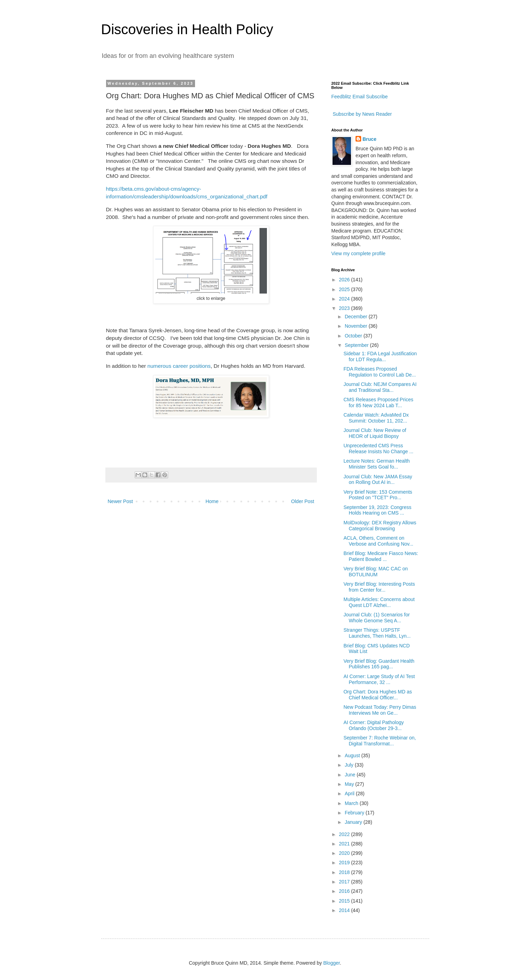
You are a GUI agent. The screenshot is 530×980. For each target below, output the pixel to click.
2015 (345, 901)
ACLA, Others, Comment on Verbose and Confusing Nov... (378, 541)
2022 (345, 834)
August (353, 755)
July (350, 765)
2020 (345, 853)
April (350, 793)
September (357, 345)
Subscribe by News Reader (362, 114)
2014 (345, 910)
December (357, 317)
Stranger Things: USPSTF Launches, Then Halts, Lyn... (377, 633)
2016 (345, 891)
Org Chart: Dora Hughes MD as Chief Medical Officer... (378, 695)
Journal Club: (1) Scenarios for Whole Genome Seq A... (376, 618)
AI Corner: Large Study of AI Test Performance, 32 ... (379, 679)
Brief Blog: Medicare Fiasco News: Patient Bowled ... (381, 556)
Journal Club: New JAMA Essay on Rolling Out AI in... (378, 480)
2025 (345, 289)
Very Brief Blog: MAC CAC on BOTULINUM (375, 572)
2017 (345, 882)
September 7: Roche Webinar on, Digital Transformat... (380, 741)
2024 (345, 299)
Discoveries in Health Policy (187, 29)
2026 (345, 280)
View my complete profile (359, 253)
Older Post (303, 501)
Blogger (331, 963)
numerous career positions (179, 366)
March (352, 803)
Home (212, 501)
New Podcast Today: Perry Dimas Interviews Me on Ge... (380, 710)
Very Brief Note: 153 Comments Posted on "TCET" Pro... (378, 495)
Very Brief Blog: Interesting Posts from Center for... (379, 587)
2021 (345, 844)
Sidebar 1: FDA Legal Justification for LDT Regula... (380, 356)
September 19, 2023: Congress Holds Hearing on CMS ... (377, 510)
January (354, 822)
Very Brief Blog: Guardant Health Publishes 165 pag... (379, 664)
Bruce (369, 139)
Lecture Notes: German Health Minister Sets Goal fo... (376, 464)
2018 (345, 872)
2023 (345, 308)
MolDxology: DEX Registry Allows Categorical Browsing (380, 526)
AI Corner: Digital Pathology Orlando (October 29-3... (374, 725)
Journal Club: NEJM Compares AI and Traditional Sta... (380, 387)
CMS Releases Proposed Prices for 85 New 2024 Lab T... (378, 402)
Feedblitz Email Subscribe (360, 97)
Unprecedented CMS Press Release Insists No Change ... (378, 449)
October (354, 336)
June (351, 775)
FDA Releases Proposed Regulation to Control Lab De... (379, 372)
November (357, 326)
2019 (345, 863)
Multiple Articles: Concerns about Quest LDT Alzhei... (379, 602)
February (355, 813)
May (350, 784)
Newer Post (120, 501)
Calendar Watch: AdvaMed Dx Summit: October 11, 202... (376, 418)
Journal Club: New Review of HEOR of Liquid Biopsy (375, 433)
